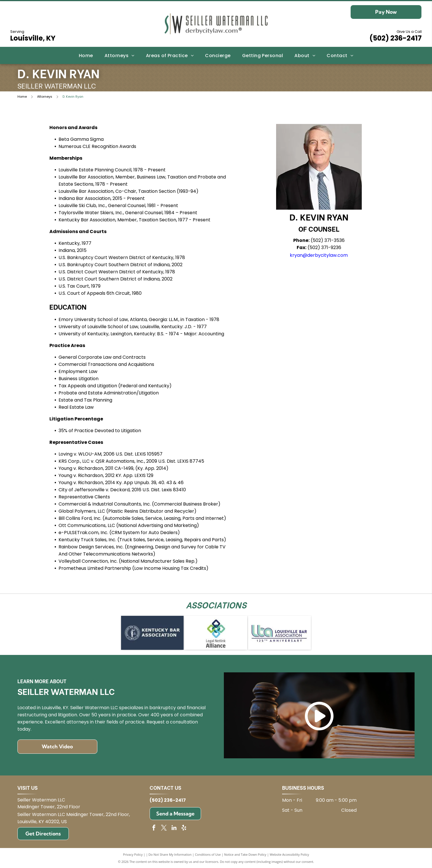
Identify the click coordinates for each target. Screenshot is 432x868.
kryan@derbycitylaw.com (319, 255)
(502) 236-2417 (396, 38)
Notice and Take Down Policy (245, 854)
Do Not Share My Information (170, 854)
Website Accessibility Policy (289, 854)
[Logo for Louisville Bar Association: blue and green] (280, 633)
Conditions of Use (208, 854)
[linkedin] (174, 828)
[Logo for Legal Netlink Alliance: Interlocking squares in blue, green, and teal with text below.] (216, 633)
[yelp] (184, 828)
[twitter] (164, 828)
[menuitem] (86, 55)
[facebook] (154, 828)
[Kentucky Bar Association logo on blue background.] (152, 633)
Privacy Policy (133, 854)
